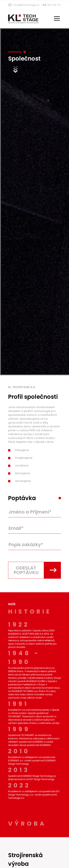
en (50, 5)
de (55, 5)
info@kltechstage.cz (24, 5)
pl (60, 5)
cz (44, 5)
